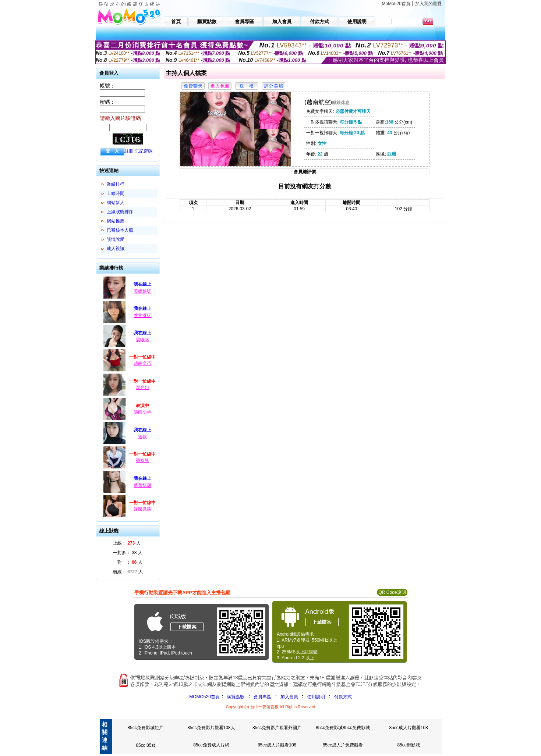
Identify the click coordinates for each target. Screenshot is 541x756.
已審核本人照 (120, 230)
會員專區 (262, 697)
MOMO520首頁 (204, 697)
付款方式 (343, 697)
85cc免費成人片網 (211, 745)
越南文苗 (142, 363)
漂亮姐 (142, 388)
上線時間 (116, 193)
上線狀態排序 (120, 212)
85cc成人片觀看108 (408, 728)
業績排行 (116, 184)
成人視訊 (116, 249)
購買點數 (235, 697)
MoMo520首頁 (396, 4)
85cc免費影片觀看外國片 (277, 728)
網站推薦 (116, 221)
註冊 (129, 151)
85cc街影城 (408, 745)
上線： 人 (127, 543)
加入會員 (289, 697)
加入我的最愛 (428, 4)
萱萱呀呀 (142, 315)
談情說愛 (116, 239)
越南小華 (142, 412)
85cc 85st (145, 745)
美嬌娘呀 (142, 291)
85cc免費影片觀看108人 (211, 728)
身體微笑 (142, 509)
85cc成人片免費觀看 (343, 745)
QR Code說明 (392, 592)
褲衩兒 (142, 460)
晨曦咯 (142, 340)
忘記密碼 (144, 151)
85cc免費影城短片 (145, 728)
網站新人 (116, 203)
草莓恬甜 (142, 485)
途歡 (142, 437)
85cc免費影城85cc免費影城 (343, 728)
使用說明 (316, 697)
